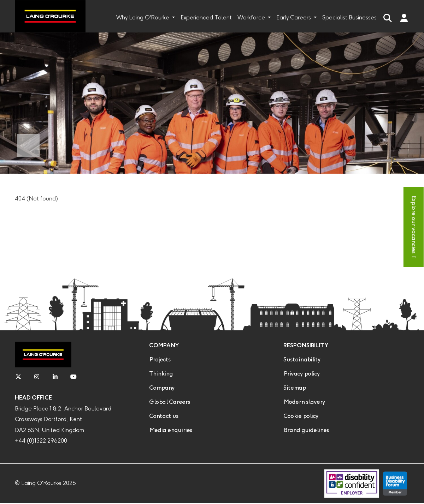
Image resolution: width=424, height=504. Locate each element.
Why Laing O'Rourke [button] (143, 18)
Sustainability (302, 360)
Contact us (164, 416)
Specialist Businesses (349, 18)
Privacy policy (302, 374)
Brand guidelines (306, 430)
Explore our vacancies (414, 224)
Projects (160, 360)
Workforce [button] (252, 18)
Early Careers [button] (294, 18)
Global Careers (170, 402)
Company (162, 388)
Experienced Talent (206, 18)
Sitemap (295, 388)
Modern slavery (304, 402)
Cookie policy (301, 416)
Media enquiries (171, 430)
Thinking (161, 374)
